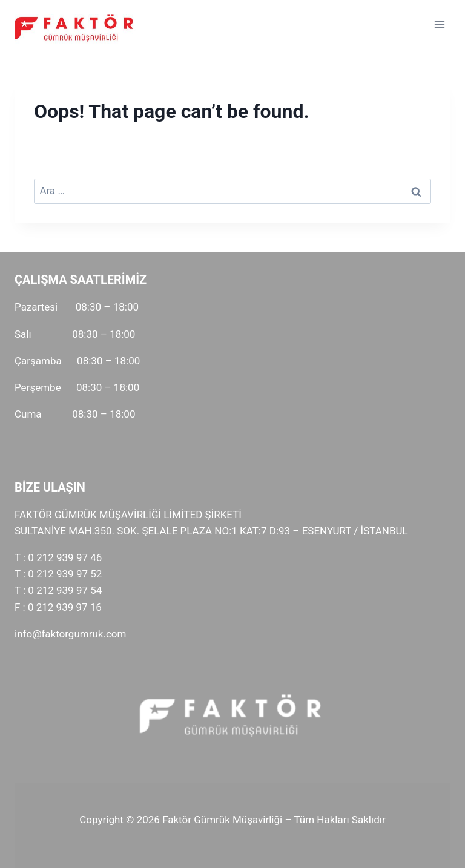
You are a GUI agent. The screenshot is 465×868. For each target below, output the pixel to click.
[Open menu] (439, 24)
